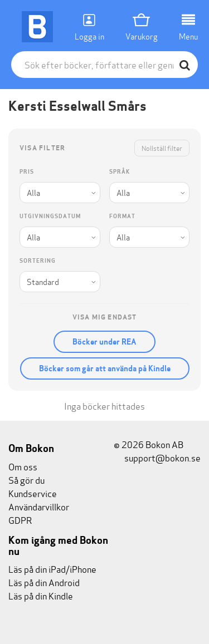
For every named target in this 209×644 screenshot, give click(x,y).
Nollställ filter (162, 148)
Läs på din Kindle (41, 595)
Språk (120, 172)
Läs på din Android (44, 582)
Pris (27, 172)
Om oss (23, 466)
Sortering (38, 261)
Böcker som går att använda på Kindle (105, 368)
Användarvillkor (39, 506)
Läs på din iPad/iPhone (52, 569)
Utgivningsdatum (50, 216)
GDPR (20, 520)
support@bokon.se (157, 457)
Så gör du (26, 480)
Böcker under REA (104, 342)
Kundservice (33, 493)
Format (122, 216)
